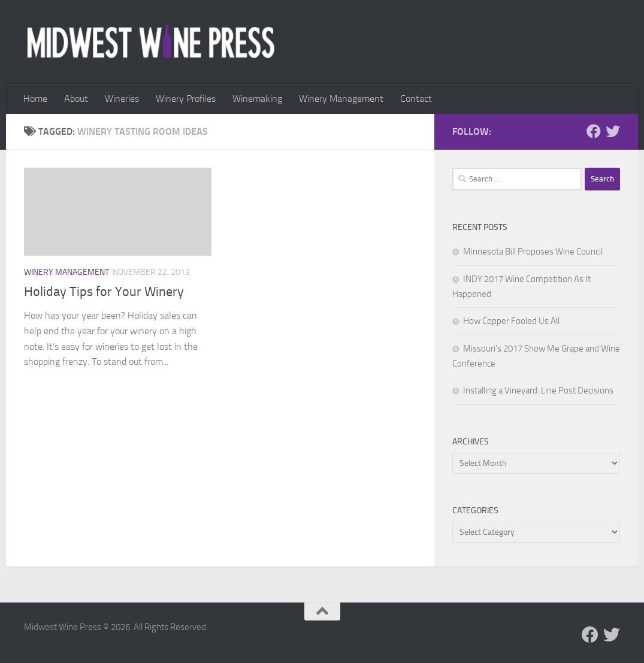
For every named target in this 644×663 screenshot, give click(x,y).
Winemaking (257, 99)
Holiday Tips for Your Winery (104, 292)
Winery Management (341, 99)
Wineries (122, 99)
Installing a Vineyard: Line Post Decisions (538, 390)
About (76, 99)
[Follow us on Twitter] (613, 131)
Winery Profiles (186, 99)
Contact (416, 99)
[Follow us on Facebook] (594, 131)
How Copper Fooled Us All (511, 321)
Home (35, 99)
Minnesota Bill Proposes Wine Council (533, 252)
